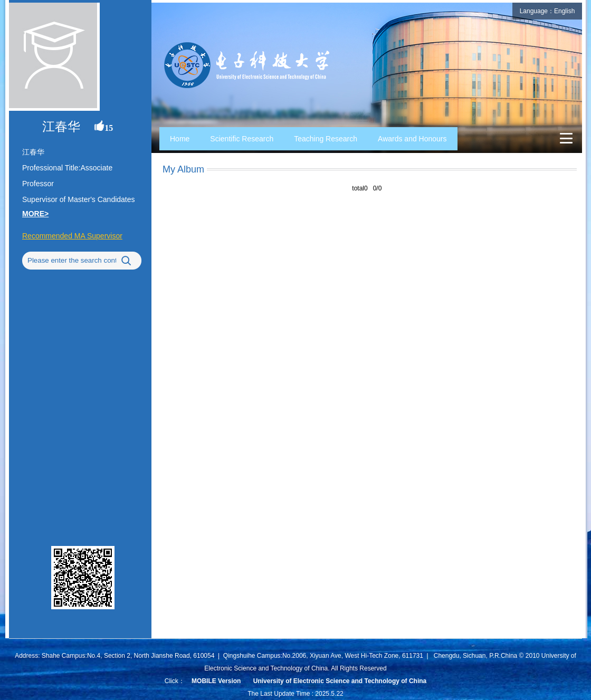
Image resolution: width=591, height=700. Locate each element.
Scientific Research (242, 139)
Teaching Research (326, 139)
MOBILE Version (216, 681)
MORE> (35, 214)
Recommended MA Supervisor (72, 236)
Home (180, 139)
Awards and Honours (412, 139)
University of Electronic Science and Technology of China (340, 681)
